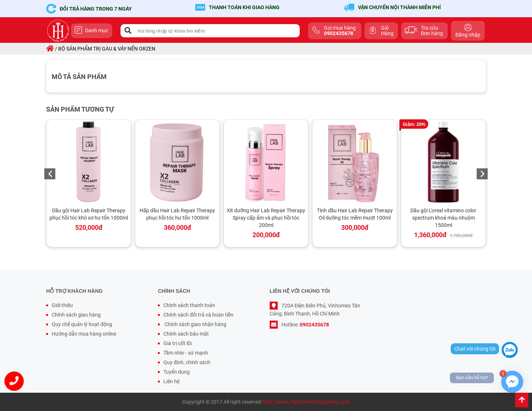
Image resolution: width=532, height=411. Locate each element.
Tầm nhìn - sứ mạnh (186, 353)
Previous (50, 174)
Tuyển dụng (177, 372)
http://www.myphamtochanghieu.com (306, 402)
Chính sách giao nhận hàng (195, 324)
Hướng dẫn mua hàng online (84, 334)
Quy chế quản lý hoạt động (82, 324)
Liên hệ (171, 381)
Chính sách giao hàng (76, 315)
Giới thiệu (62, 305)
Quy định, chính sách (187, 362)
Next (482, 174)
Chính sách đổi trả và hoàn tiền (198, 315)
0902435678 (314, 325)
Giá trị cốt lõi (178, 343)
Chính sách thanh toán (189, 305)
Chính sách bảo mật (186, 334)
